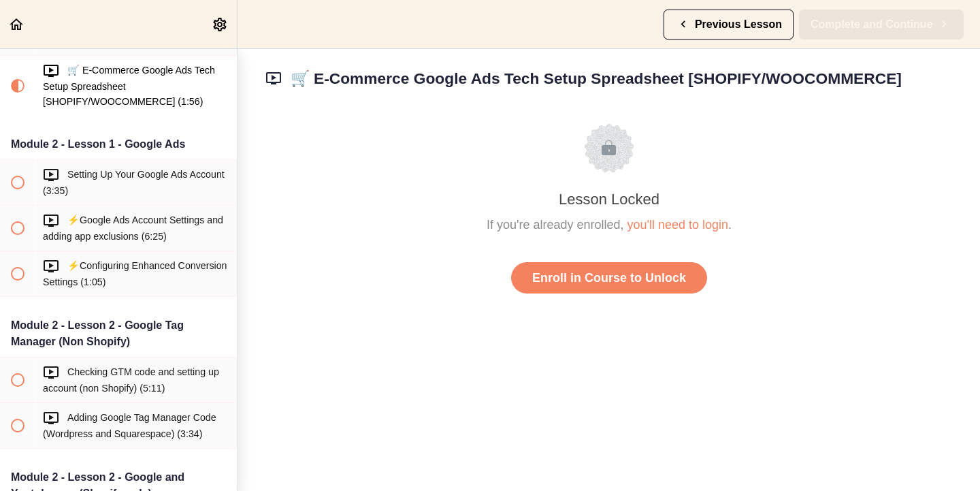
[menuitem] (220, 24)
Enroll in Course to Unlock (609, 278)
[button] (17, 24)
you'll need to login (678, 225)
